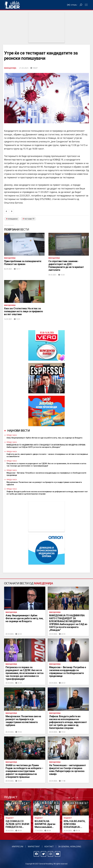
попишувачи (13, 219)
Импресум (18, 847)
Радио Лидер (12, 5)
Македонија (10, 68)
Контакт (49, 847)
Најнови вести (19, 430)
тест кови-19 (29, 219)
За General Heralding (70, 847)
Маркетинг (34, 847)
